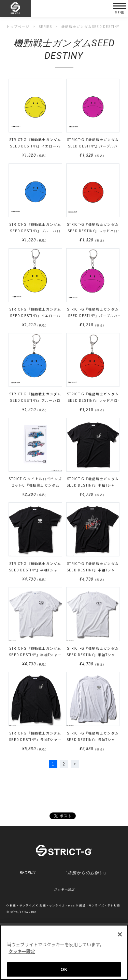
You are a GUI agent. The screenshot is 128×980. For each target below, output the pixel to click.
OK (64, 969)
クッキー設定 (64, 890)
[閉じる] (120, 934)
